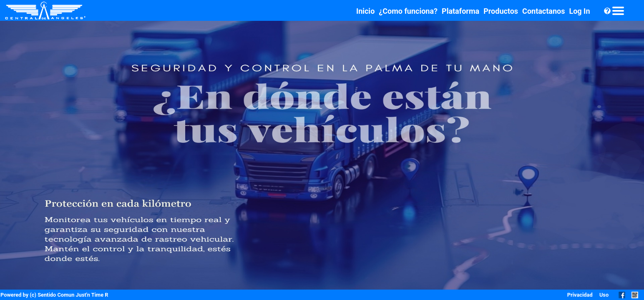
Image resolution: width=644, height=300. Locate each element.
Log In (579, 11)
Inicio (365, 11)
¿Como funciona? (408, 11)
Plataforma (460, 11)
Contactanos (543, 11)
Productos (501, 11)
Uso (604, 295)
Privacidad (580, 295)
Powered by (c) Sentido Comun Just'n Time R (54, 295)
